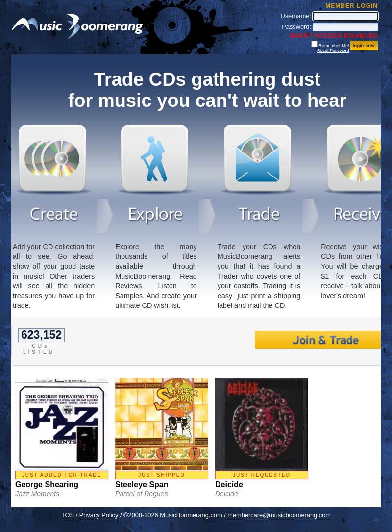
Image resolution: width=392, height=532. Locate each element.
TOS (68, 515)
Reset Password (333, 51)
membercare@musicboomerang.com (279, 515)
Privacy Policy (99, 515)
